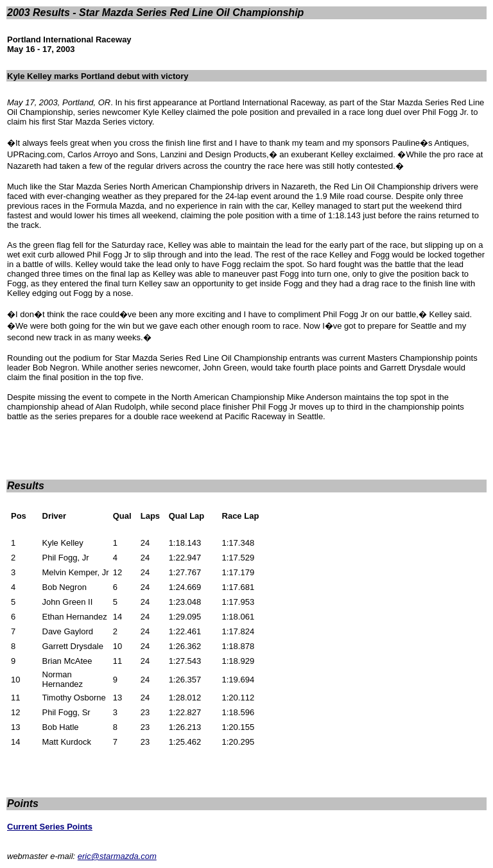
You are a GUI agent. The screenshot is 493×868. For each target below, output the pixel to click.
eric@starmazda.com (117, 856)
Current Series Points (50, 827)
